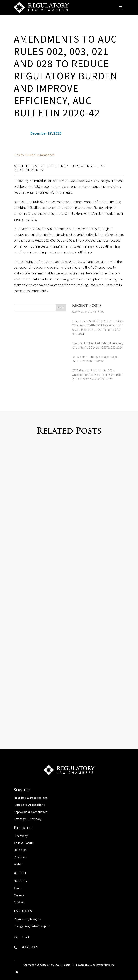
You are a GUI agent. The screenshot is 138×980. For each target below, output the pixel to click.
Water (18, 864)
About (20, 873)
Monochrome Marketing (102, 965)
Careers (19, 895)
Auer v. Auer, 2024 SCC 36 (88, 312)
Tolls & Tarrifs (24, 843)
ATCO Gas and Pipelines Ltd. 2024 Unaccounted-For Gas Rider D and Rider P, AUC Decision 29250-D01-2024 (97, 375)
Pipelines (20, 857)
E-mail (26, 937)
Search (61, 307)
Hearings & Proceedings (31, 798)
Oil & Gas (20, 850)
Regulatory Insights (28, 919)
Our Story (20, 881)
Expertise (23, 828)
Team (18, 888)
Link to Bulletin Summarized (34, 155)
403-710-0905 (30, 947)
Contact (19, 902)
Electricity (21, 836)
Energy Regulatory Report (32, 926)
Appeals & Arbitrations (30, 805)
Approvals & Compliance (31, 812)
